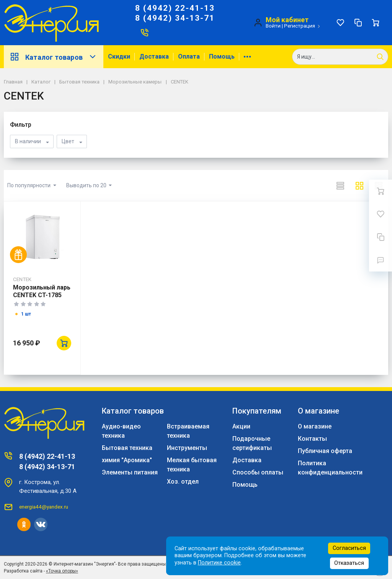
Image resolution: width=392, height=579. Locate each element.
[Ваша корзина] (376, 23)
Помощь (222, 56)
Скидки (119, 56)
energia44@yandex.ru (44, 507)
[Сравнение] (358, 23)
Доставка (154, 56)
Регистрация (300, 26)
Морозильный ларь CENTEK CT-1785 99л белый (42, 295)
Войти (273, 26)
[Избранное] (340, 23)
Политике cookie (219, 563)
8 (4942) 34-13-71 (175, 18)
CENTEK (22, 279)
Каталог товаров (54, 57)
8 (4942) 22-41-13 (175, 8)
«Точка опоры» (62, 571)
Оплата (189, 56)
